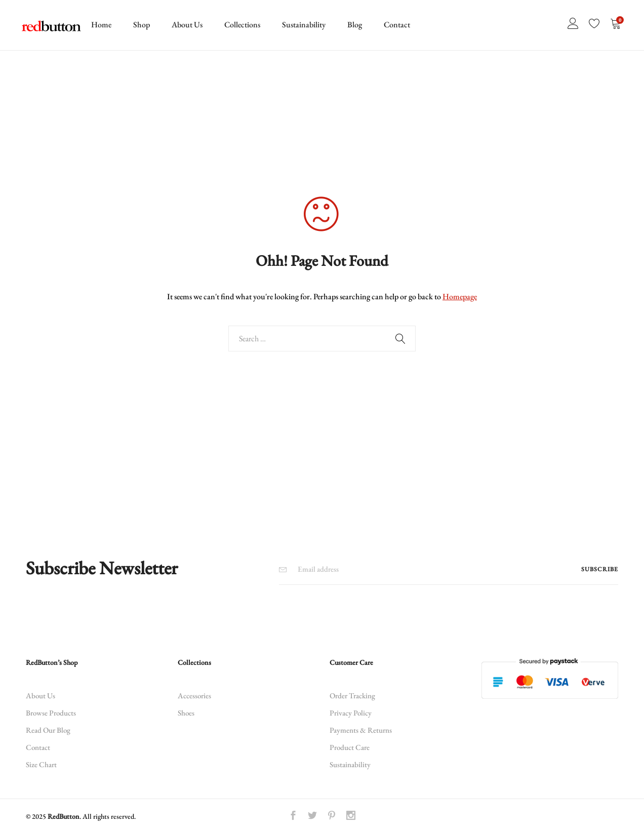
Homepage (460, 296)
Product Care (350, 747)
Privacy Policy (351, 713)
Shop (142, 25)
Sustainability (304, 25)
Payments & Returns (361, 730)
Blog (355, 25)
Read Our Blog (48, 730)
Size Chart (41, 764)
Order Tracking (352, 696)
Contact (397, 25)
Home (101, 25)
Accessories (194, 696)
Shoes (186, 713)
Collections (242, 25)
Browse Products (51, 713)
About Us (187, 25)
